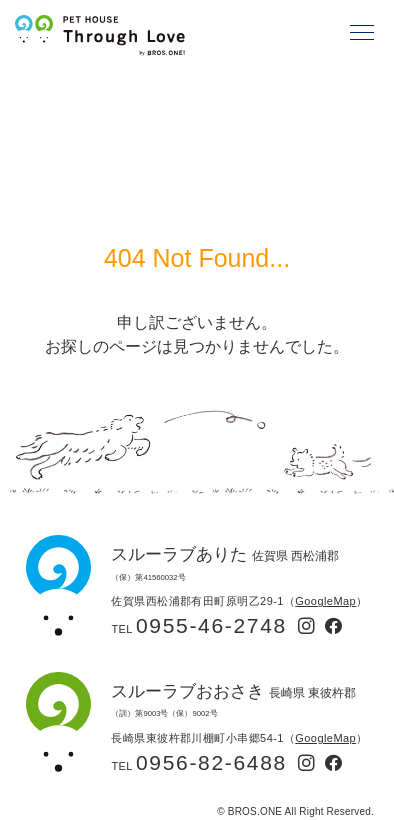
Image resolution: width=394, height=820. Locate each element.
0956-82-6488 (211, 762)
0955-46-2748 (211, 625)
